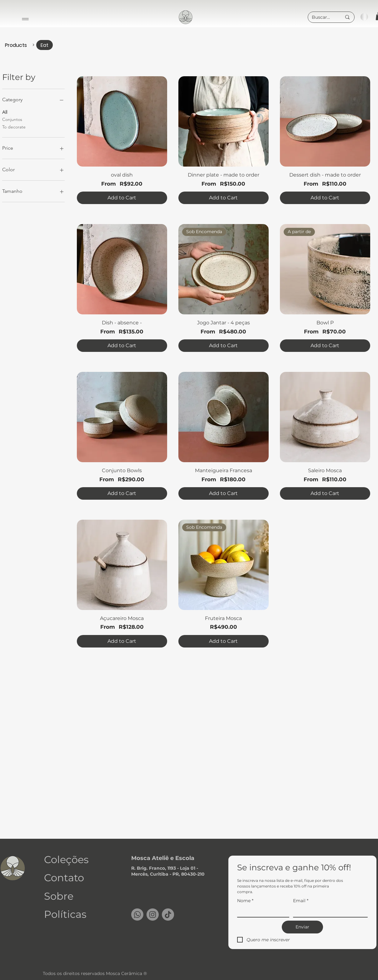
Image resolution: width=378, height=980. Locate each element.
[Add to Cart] (122, 198)
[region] (186, 17)
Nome (245, 901)
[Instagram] (153, 915)
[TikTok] (168, 915)
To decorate (14, 127)
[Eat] (45, 45)
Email (301, 901)
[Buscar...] (322, 17)
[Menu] (25, 19)
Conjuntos (12, 119)
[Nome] (261, 912)
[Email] (328, 912)
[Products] (16, 45)
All (5, 112)
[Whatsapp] (137, 915)
